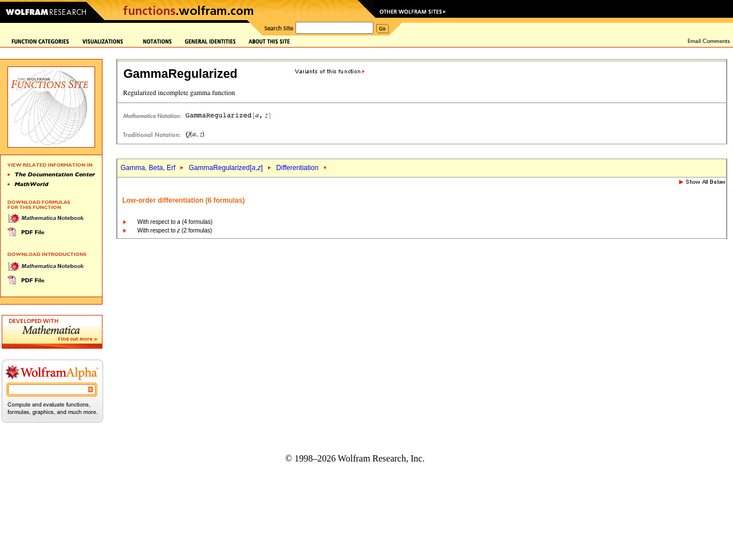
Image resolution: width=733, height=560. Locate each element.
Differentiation (297, 168)
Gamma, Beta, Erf (149, 168)
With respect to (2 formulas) (175, 230)
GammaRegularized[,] (225, 168)
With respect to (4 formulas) (175, 222)
